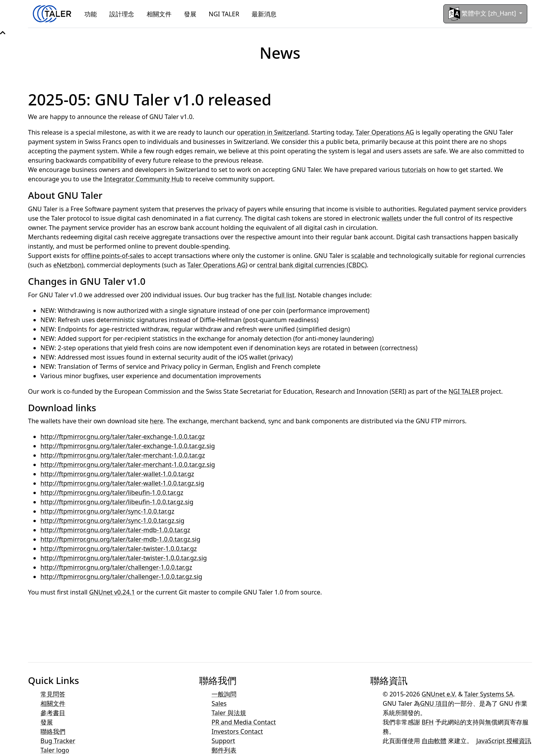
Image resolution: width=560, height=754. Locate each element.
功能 (91, 14)
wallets (392, 218)
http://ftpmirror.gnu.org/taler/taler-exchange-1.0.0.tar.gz (123, 437)
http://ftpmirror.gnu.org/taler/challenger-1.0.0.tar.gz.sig (121, 577)
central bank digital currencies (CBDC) (312, 265)
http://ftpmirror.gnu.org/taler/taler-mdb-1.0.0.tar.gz (115, 530)
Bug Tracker (58, 741)
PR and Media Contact (244, 722)
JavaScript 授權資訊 (504, 741)
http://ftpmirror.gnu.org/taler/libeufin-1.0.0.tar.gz (112, 493)
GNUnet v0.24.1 (112, 592)
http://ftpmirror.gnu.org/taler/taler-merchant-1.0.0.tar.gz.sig (128, 465)
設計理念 (122, 14)
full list (285, 295)
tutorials (414, 170)
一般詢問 (224, 694)
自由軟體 (434, 741)
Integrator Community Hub (144, 179)
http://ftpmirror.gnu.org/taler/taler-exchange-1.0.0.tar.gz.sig (128, 446)
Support (223, 741)
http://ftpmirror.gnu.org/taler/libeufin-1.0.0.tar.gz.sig (117, 502)
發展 (190, 14)
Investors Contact (237, 731)
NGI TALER (224, 14)
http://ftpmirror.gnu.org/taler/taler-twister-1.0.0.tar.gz (119, 549)
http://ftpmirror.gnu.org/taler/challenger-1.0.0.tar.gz (116, 567)
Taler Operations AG (385, 132)
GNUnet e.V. (439, 694)
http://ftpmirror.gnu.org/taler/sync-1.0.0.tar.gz (107, 511)
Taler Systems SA (489, 694)
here (156, 421)
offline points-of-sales (113, 256)
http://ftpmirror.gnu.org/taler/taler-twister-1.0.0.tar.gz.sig (124, 558)
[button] (3, 33)
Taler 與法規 (229, 713)
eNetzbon (67, 265)
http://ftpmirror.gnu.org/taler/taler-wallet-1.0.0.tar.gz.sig (122, 483)
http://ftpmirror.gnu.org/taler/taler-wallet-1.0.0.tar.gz (117, 474)
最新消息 (264, 14)
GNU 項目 (434, 703)
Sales (219, 703)
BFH (428, 722)
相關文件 (159, 14)
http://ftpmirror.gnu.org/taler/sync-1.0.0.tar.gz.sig (112, 521)
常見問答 (53, 694)
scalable (363, 256)
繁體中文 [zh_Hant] (483, 14)
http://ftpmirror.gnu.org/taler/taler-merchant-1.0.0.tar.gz (123, 455)
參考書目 (53, 713)
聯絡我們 (53, 731)
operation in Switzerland (272, 132)
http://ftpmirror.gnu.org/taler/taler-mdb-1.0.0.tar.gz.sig (120, 539)
